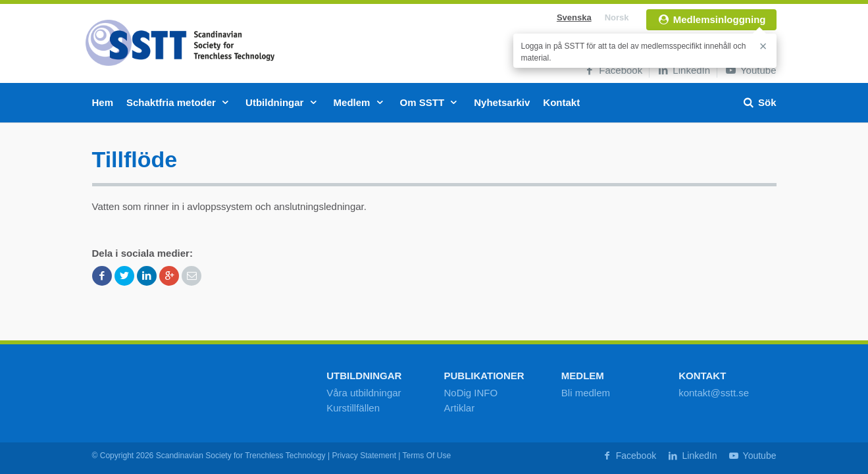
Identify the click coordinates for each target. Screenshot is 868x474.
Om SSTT (431, 102)
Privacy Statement (364, 456)
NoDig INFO (471, 393)
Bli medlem (586, 393)
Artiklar (459, 408)
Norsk (617, 17)
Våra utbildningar (364, 393)
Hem (103, 102)
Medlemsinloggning (711, 19)
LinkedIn (683, 70)
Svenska (574, 17)
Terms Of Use (427, 456)
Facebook (612, 70)
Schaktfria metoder (179, 102)
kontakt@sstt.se (714, 393)
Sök (759, 102)
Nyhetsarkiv (502, 102)
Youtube (750, 70)
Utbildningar (283, 102)
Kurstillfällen (353, 408)
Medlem (360, 102)
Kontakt (561, 102)
